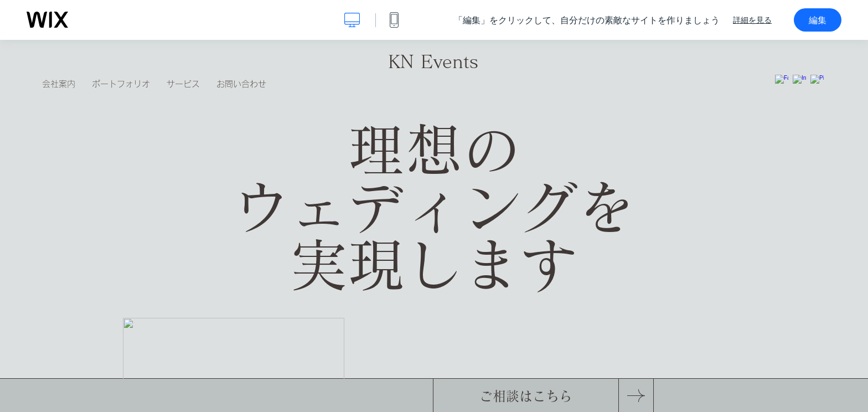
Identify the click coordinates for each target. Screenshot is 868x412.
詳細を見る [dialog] (752, 20)
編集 (818, 20)
